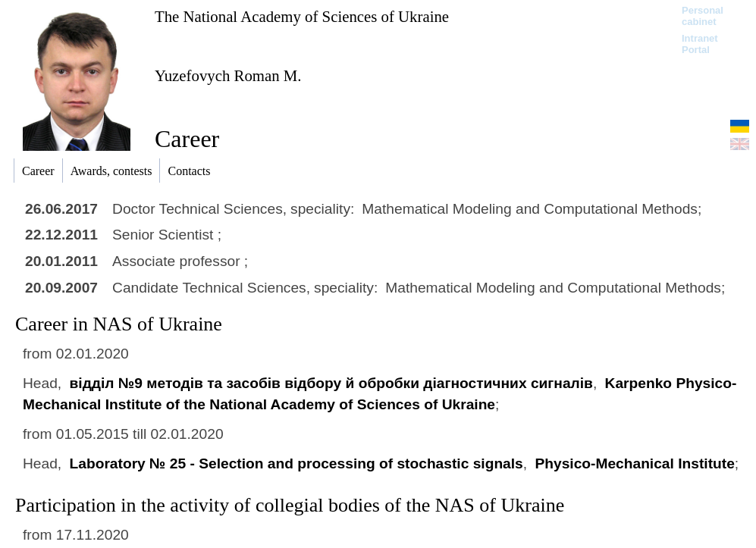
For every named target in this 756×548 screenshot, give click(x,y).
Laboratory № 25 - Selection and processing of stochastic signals (296, 463)
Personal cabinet (703, 16)
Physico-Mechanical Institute (634, 463)
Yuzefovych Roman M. (228, 75)
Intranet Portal (700, 44)
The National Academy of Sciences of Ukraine (302, 16)
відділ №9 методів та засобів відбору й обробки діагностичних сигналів (331, 383)
